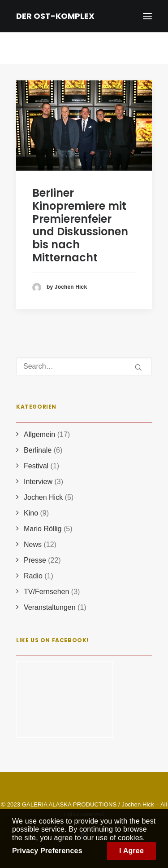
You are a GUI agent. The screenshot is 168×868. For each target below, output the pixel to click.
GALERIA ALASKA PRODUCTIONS (69, 804)
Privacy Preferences (47, 851)
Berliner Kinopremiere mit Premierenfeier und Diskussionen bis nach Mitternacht (80, 225)
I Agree (131, 851)
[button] (84, 126)
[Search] (84, 366)
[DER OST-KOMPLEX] (55, 16)
